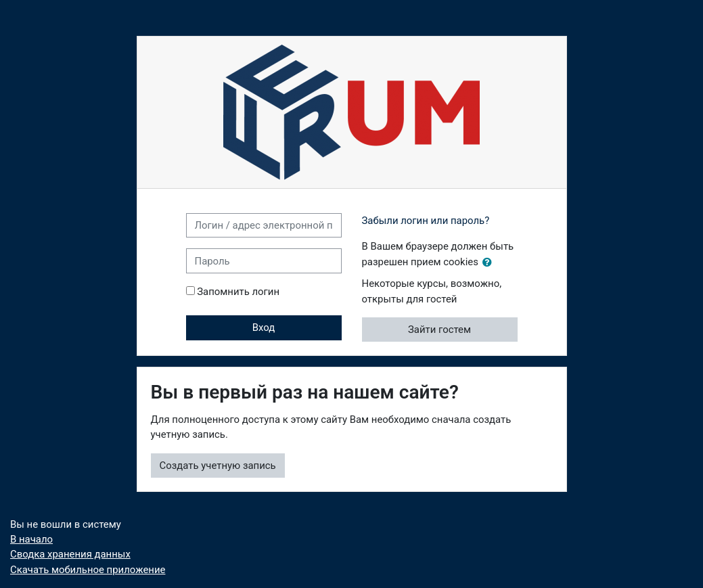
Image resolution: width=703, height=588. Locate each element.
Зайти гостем (439, 330)
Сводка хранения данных (70, 554)
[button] (490, 263)
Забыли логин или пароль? (426, 221)
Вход (264, 327)
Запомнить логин (238, 292)
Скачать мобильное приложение (88, 570)
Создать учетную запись (218, 466)
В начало (31, 539)
